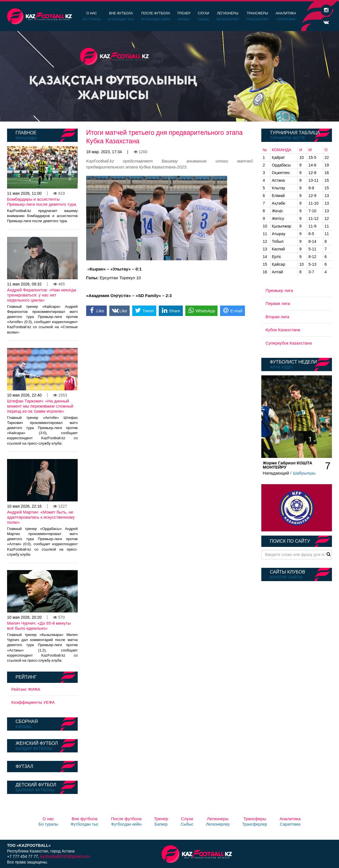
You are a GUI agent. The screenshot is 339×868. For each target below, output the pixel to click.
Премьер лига (279, 290)
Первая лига (278, 303)
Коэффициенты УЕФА (33, 702)
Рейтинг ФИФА (26, 689)
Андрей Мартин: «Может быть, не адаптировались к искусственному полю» (41, 517)
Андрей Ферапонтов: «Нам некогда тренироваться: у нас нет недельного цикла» (42, 295)
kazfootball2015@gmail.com (65, 856)
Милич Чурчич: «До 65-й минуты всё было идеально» (39, 626)
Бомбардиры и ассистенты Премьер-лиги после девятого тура (42, 202)
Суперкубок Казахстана (289, 343)
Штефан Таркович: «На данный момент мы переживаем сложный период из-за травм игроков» (40, 406)
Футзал (24, 766)
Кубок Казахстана (283, 330)
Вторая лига (277, 317)
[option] (169, 76)
